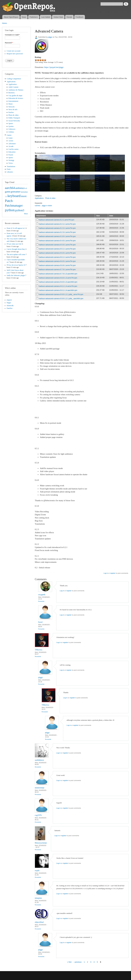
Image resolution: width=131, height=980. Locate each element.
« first (69, 962)
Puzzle (11, 155)
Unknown (12, 129)
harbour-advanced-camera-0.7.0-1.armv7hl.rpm (57, 269)
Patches (11, 112)
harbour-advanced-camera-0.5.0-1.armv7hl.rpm (57, 245)
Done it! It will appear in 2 (16, 228)
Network (12, 107)
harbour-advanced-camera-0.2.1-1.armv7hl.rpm (57, 224)
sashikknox (39, 760)
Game (11, 138)
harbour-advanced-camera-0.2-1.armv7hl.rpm (57, 220)
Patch (9, 201)
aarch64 (10, 188)
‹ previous (78, 962)
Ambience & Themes (16, 90)
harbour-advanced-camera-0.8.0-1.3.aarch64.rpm (58, 282)
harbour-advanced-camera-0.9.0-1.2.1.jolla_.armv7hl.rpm (61, 294)
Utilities (11, 132)
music (24, 196)
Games (9, 135)
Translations (11, 166)
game (8, 192)
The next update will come (16, 254)
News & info (13, 110)
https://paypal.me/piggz (54, 67)
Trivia (11, 163)
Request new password (15, 54)
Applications (11, 82)
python (10, 210)
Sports (11, 123)
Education (12, 152)
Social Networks (14, 121)
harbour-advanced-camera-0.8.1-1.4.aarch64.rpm (58, 290)
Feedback (79, 17)
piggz (50, 37)
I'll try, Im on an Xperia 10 (16, 265)
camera (38, 206)
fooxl (40, 622)
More (26, 214)
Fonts (9, 169)
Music (11, 104)
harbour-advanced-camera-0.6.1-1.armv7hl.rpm (57, 257)
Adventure (12, 144)
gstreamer (15, 192)
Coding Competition (14, 79)
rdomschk (10, 306)
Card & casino (14, 149)
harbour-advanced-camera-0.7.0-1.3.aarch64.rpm (58, 274)
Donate (69, 17)
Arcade (11, 146)
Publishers (34, 17)
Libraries (10, 172)
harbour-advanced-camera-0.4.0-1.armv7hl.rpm (57, 241)
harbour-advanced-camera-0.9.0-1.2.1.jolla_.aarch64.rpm (61, 298)
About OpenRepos (11, 17)
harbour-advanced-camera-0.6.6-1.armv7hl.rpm (57, 265)
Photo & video (14, 115)
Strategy (11, 160)
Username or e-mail (12, 35)
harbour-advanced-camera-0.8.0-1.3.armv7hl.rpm (58, 278)
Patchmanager (14, 205)
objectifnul (39, 922)
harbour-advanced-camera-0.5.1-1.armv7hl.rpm (57, 249)
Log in (106, 573)
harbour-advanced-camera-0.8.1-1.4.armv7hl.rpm (58, 286)
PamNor (10, 308)
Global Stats (58, 17)
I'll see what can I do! (14, 244)
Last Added (46, 17)
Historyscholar (41, 843)
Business (12, 93)
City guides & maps (15, 96)
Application (13, 84)
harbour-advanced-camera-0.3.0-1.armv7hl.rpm (57, 236)
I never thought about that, (16, 249)
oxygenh (42, 595)
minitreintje (40, 788)
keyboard (14, 196)
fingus (9, 303)
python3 (20, 210)
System (11, 126)
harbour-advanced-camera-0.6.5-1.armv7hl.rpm (57, 261)
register (113, 573)
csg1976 (38, 815)
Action (11, 141)
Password (9, 43)
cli (26, 188)
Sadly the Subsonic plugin (16, 275)
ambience (20, 188)
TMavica (38, 650)
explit (37, 870)
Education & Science (16, 98)
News (24, 17)
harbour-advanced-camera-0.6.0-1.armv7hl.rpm (57, 253)
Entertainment (13, 101)
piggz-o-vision (47, 206)
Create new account (14, 51)
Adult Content (13, 87)
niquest (9, 300)
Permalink (41, 601)
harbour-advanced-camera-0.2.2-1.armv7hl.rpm (57, 228)
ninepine (38, 898)
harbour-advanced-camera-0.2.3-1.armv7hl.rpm (57, 232)
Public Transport (14, 118)
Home (4, 23)
